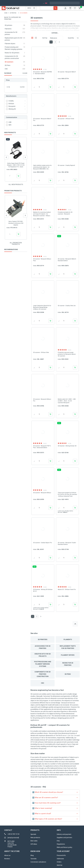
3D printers (8, 25)
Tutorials (33, 859)
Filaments (8, 29)
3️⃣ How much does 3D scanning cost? (46, 803)
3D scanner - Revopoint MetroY (67, 72)
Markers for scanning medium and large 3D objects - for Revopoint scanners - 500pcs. (42, 214)
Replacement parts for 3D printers (68, 647)
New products (35, 838)
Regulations (61, 844)
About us (7, 855)
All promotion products (16, 243)
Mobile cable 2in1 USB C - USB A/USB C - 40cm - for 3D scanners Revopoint (67, 401)
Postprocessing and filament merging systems (43, 664)
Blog (32, 855)
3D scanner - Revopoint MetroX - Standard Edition (67, 260)
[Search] (49, 8)
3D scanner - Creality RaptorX (66, 165)
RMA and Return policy (64, 847)
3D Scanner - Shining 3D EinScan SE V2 (43, 590)
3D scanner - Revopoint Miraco (42, 493)
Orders (59, 862)
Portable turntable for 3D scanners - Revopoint (65, 213)
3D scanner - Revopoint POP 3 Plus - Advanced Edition (42, 447)
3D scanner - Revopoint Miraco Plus (42, 260)
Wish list (60, 865)
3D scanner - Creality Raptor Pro (43, 543)
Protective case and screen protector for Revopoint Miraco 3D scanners (67, 354)
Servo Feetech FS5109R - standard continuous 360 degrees (16, 223)
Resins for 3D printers (12, 53)
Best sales (34, 841)
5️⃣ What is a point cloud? (42, 814)
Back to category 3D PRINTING (12, 18)
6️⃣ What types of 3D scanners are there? (47, 819)
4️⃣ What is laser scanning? (42, 808)
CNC (6, 69)
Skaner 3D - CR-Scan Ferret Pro (67, 589)
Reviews (7, 859)
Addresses (60, 859)
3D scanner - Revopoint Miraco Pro (42, 400)
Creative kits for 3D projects (43, 655)
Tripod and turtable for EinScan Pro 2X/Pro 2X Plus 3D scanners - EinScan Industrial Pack (67, 494)
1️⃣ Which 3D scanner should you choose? (48, 792)
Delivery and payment (64, 834)
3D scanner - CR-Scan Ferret (66, 119)
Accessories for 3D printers (43, 647)
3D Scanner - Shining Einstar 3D (67, 446)
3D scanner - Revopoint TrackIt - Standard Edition (67, 544)
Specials (33, 834)
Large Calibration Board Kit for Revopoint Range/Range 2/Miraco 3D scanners (42, 307)
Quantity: (71, 38)
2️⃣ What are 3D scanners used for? (45, 798)
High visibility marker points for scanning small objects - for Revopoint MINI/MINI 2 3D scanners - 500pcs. (42, 167)
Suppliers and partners (64, 838)
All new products (16, 184)
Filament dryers (10, 44)
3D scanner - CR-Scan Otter (41, 352)
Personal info (61, 855)
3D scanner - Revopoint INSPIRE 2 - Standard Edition (42, 73)
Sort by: (45, 38)
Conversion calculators (38, 862)
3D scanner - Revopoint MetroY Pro (42, 120)
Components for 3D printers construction (43, 674)
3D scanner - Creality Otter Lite (67, 306)
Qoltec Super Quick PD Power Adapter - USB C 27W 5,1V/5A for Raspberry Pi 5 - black (16, 165)
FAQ (58, 841)
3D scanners (9, 62)
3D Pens (7, 65)
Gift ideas (34, 844)
